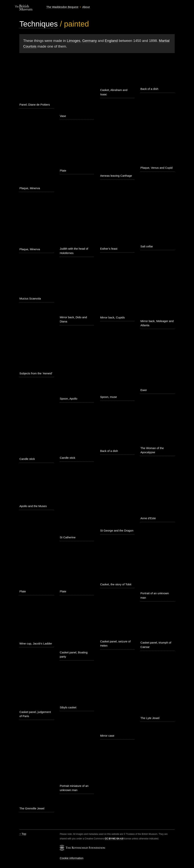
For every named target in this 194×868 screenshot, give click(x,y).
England (111, 41)
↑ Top (23, 834)
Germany (90, 41)
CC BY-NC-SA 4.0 (114, 839)
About (86, 7)
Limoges (74, 41)
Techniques (38, 24)
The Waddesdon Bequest (62, 7)
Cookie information (72, 858)
